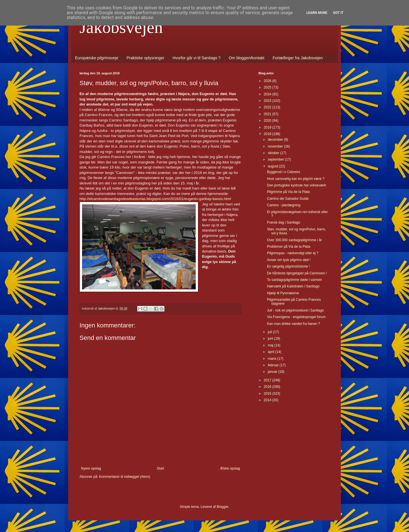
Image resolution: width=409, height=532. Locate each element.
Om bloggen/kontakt (246, 58)
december (276, 140)
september (276, 159)
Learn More (317, 13)
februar (274, 365)
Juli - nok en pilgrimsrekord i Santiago (295, 310)
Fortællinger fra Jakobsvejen (298, 58)
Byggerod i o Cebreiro (284, 172)
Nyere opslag (91, 468)
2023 (268, 101)
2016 (268, 387)
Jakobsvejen (121, 27)
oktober (274, 153)
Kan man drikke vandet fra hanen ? (294, 324)
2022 (268, 107)
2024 (268, 94)
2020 (268, 121)
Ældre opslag (230, 468)
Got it (338, 13)
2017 (268, 380)
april (272, 352)
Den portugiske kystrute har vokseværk (297, 185)
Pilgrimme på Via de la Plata (288, 192)
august (273, 166)
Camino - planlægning (284, 205)
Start (160, 468)
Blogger (223, 507)
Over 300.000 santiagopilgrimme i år (294, 240)
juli (270, 332)
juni (271, 338)
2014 (268, 400)
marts (273, 359)
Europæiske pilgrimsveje (97, 58)
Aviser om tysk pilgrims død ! (289, 260)
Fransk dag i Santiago (284, 222)
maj (271, 345)
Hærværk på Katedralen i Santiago (293, 286)
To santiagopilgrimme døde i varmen (294, 280)
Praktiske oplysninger (146, 58)
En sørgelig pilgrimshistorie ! (288, 266)
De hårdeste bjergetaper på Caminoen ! (297, 273)
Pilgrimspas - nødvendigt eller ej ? (293, 253)
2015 (268, 394)
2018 (268, 134)
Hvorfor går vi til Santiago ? (197, 58)
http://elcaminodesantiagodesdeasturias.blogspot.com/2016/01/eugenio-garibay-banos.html (155, 199)
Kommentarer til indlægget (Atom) (125, 477)
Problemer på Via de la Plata (289, 247)
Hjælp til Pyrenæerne (283, 293)
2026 (268, 81)
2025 (268, 87)
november (276, 146)
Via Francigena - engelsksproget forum (296, 317)
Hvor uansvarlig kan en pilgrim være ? (296, 179)
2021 (268, 114)
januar (273, 372)
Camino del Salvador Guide (288, 199)
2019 (268, 127)
